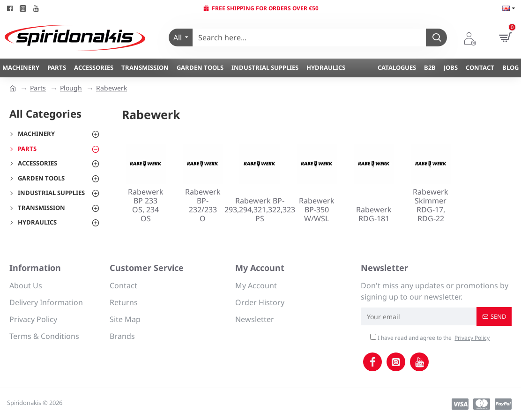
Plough (71, 88)
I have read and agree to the (431, 338)
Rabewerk (112, 88)
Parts (38, 88)
